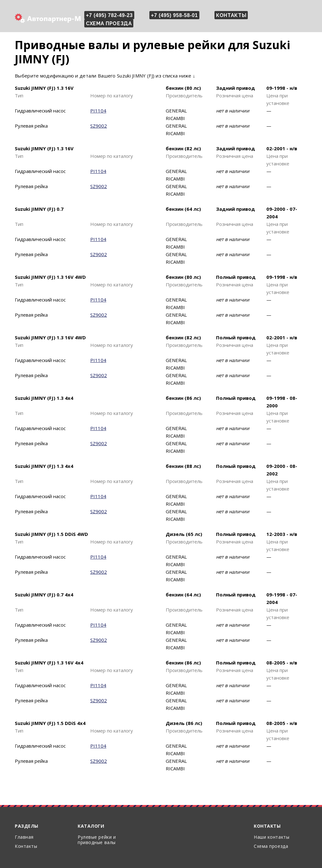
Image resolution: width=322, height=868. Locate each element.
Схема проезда (109, 23)
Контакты (231, 15)
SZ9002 (99, 126)
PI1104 (98, 111)
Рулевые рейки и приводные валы (97, 840)
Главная (24, 837)
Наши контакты (272, 837)
